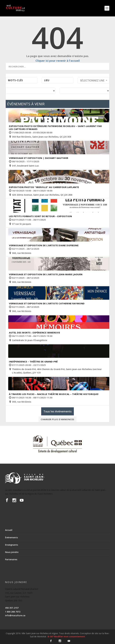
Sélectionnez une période (94, 81)
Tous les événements (57, 411)
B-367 (51, 636)
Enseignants (12, 545)
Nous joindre (12, 552)
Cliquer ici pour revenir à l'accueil (58, 61)
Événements (11, 537)
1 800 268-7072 (13, 612)
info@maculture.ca (15, 615)
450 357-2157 (12, 608)
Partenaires (11, 559)
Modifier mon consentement (70, 636)
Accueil (9, 530)
